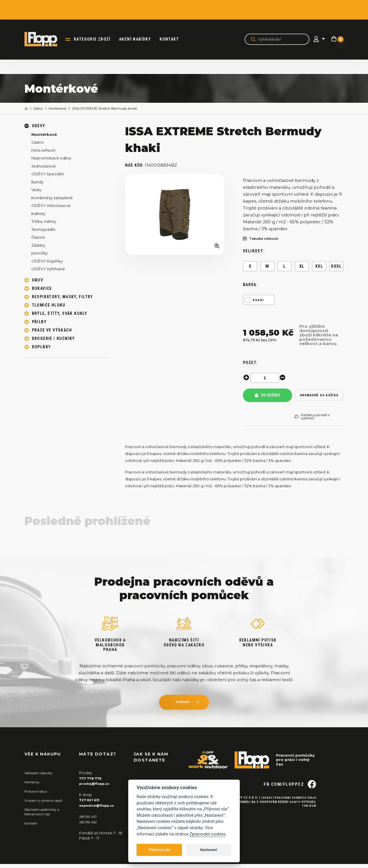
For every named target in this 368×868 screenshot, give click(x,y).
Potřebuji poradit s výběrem (315, 421)
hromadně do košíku (319, 397)
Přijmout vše (159, 850)
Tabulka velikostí (264, 239)
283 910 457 (90, 821)
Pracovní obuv (38, 796)
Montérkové (62, 109)
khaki (258, 300)
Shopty (295, 815)
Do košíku (267, 397)
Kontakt (173, 39)
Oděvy (40, 109)
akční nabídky (138, 39)
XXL (319, 266)
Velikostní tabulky (41, 778)
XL (302, 266)
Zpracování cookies (208, 834)
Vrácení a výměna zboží (46, 805)
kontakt (183, 708)
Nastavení (209, 850)
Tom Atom (308, 820)
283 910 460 (90, 826)
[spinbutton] (266, 378)
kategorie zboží (96, 39)
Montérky (33, 787)
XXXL (336, 266)
